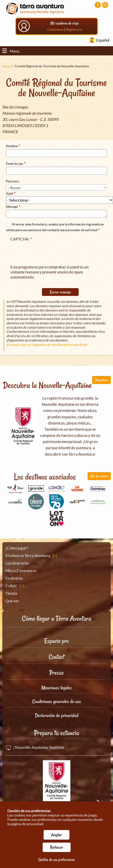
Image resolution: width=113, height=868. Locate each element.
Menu (11, 51)
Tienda (11, 593)
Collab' (11, 586)
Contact (57, 657)
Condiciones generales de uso (57, 701)
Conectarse (55, 30)
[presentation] (45, 252)
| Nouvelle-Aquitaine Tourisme (35, 747)
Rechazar (57, 847)
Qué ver (12, 601)
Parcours (12, 181)
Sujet (10, 193)
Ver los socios (99, 476)
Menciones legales (57, 688)
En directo (14, 578)
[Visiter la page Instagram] (105, 5)
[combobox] (56, 187)
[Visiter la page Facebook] (98, 5)
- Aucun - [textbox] (15, 188)
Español (103, 40)
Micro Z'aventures (21, 571)
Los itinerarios (17, 563)
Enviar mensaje (60, 292)
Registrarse (74, 30)
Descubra (101, 380)
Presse (56, 673)
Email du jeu (15, 164)
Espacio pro (56, 641)
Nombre (12, 146)
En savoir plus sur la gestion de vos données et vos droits (47, 345)
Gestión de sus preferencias (56, 860)
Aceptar (56, 835)
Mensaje (12, 207)
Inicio (6, 66)
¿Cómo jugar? (17, 548)
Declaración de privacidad (57, 715)
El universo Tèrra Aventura (28, 556)
